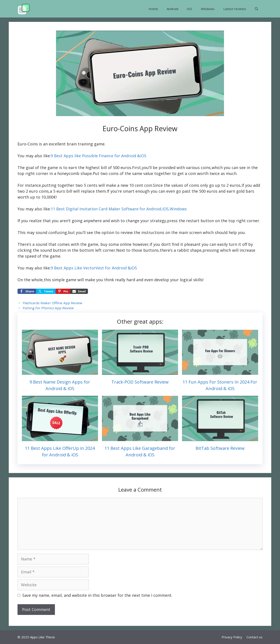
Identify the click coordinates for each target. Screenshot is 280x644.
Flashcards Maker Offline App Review (52, 303)
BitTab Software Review (220, 448)
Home (153, 9)
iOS (190, 9)
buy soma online (116, 244)
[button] (256, 9)
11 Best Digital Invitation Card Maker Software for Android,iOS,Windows (119, 209)
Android (172, 9)
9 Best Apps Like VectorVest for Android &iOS (94, 268)
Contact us (255, 637)
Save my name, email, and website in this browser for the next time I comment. (97, 595)
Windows (208, 9)
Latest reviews (235, 9)
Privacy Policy (232, 637)
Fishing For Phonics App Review (48, 308)
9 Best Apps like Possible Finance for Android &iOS (99, 156)
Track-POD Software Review (140, 382)
